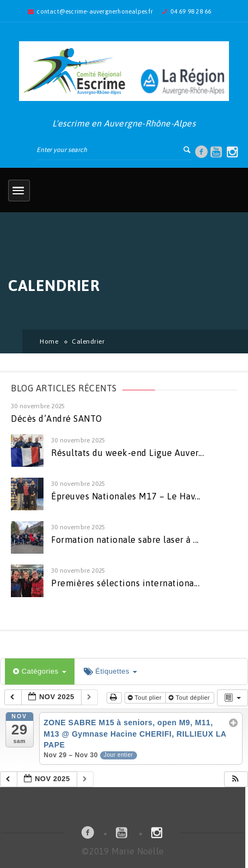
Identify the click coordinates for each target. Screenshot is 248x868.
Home (49, 341)
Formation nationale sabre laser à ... (125, 540)
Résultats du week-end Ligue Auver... (128, 453)
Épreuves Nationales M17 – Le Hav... (126, 496)
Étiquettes (111, 671)
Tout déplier (190, 698)
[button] (235, 779)
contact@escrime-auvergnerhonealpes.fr (94, 11)
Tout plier (146, 698)
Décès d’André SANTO (57, 419)
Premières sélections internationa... (125, 583)
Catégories (40, 671)
